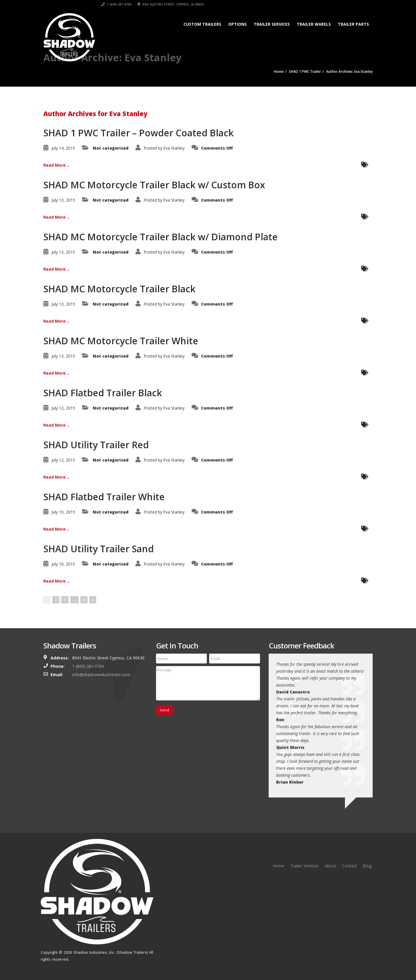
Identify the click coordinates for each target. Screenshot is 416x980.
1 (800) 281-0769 (285, 4)
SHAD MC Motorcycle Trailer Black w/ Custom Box (154, 185)
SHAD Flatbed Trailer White (104, 497)
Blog (367, 866)
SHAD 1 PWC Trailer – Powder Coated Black (139, 133)
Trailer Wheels (314, 24)
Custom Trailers (202, 24)
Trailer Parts (353, 24)
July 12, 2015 (63, 408)
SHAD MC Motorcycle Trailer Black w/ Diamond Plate (160, 237)
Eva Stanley (174, 148)
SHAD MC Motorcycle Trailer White (121, 341)
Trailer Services (272, 24)
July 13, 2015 (63, 200)
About (330, 866)
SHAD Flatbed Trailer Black (103, 393)
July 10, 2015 (63, 512)
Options (237, 24)
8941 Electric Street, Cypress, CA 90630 (340, 4)
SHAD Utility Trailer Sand (99, 549)
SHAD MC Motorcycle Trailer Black (119, 289)
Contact (349, 866)
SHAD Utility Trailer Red (96, 445)
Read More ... (57, 165)
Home (278, 866)
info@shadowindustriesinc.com (101, 675)
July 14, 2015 (63, 148)
